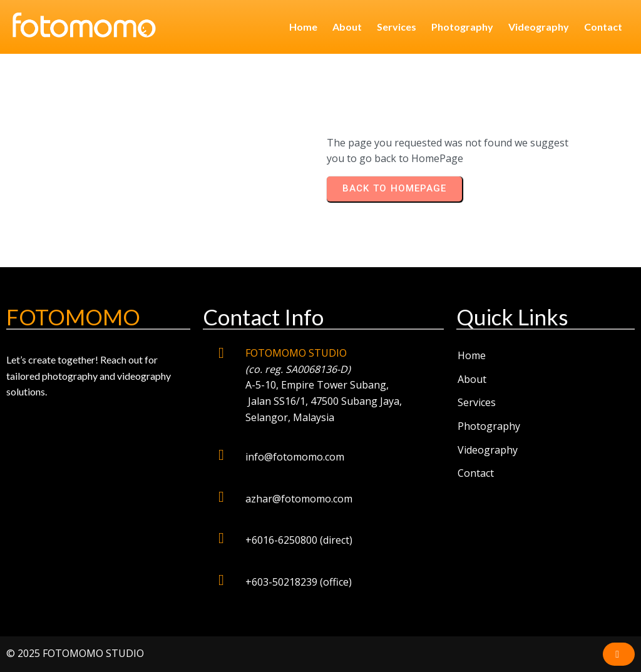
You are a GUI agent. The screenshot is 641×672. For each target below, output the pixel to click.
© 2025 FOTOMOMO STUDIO (75, 653)
